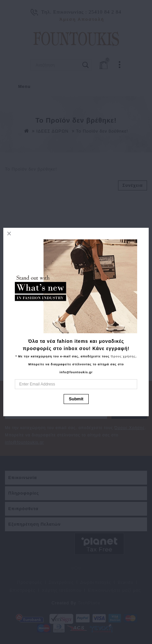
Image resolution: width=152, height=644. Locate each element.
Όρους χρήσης (123, 356)
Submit (76, 399)
